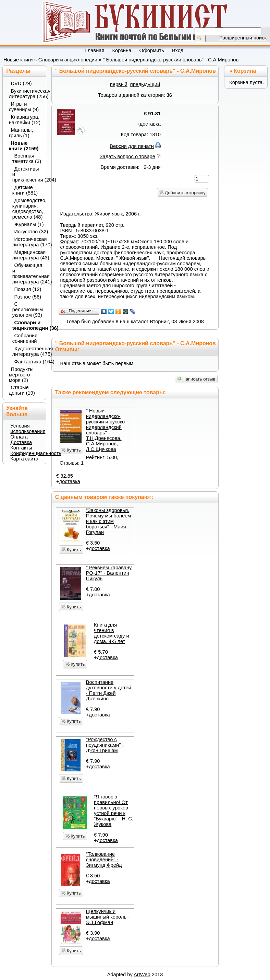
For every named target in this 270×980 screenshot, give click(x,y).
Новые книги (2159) (24, 146)
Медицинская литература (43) (27, 255)
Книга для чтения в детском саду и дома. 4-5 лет (112, 633)
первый (119, 84)
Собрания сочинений (25, 338)
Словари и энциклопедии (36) (27, 325)
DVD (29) (21, 83)
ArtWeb (142, 975)
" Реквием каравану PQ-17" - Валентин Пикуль (109, 573)
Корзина (245, 71)
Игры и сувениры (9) (24, 107)
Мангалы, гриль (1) (21, 133)
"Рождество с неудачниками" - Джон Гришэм (105, 745)
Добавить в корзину (182, 193)
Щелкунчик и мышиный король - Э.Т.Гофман (108, 917)
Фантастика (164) (28, 362)
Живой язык (109, 214)
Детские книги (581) (25, 190)
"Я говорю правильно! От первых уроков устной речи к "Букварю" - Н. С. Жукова (114, 810)
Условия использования (28, 429)
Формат (69, 242)
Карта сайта (24, 459)
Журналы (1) (28, 224)
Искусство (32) (28, 232)
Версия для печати (132, 146)
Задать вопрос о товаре (127, 156)
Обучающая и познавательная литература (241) (27, 273)
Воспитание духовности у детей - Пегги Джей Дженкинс (109, 690)
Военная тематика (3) (27, 159)
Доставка (21, 442)
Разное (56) (28, 297)
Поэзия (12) (28, 289)
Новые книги (18, 60)
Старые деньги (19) (22, 390)
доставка (150, 124)
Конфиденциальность (36, 453)
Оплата (19, 437)
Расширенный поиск (243, 38)
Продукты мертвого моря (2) (21, 375)
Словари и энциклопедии (68, 60)
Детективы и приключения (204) (27, 174)
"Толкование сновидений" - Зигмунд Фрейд (104, 860)
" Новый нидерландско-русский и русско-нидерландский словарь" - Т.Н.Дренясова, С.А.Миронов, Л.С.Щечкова (106, 430)
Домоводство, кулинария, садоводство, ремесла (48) (27, 209)
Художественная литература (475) (27, 351)
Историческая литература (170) (27, 242)
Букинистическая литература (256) (25, 94)
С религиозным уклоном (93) (27, 310)
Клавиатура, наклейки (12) (25, 120)
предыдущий (145, 84)
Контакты (21, 448)
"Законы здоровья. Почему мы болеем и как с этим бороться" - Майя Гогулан (109, 521)
